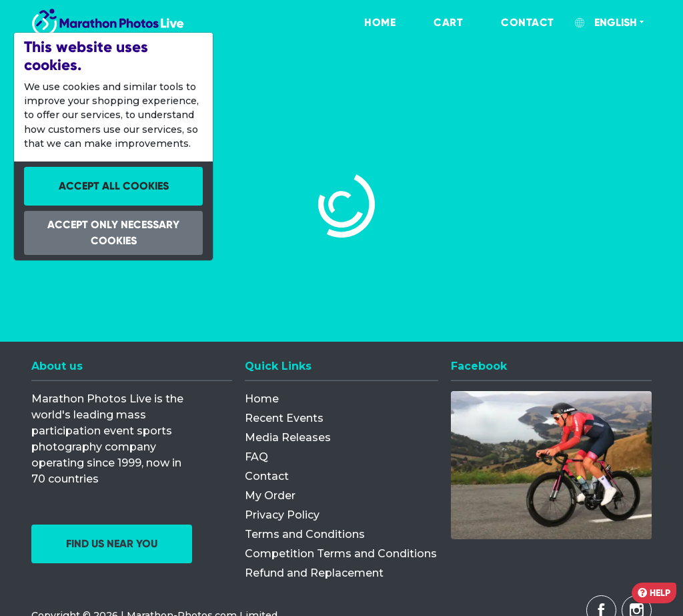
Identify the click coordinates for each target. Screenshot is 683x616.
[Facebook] (551, 465)
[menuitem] (366, 23)
